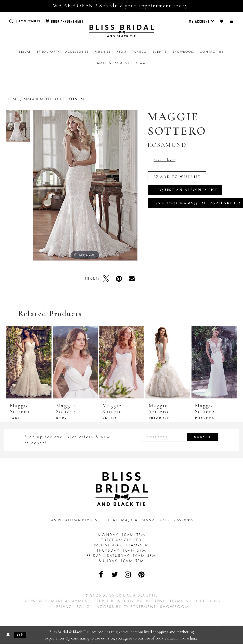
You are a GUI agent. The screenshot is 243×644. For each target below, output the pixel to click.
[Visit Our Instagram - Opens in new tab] (128, 574)
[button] (11, 21)
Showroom (175, 606)
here (194, 638)
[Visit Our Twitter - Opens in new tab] (115, 574)
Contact (36, 601)
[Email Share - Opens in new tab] (132, 279)
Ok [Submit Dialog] (20, 635)
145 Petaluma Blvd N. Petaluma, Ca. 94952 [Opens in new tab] (102, 520)
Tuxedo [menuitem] (140, 52)
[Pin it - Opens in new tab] (119, 279)
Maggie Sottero (41, 99)
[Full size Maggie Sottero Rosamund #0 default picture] (85, 185)
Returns (156, 601)
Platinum (74, 99)
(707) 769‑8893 (30, 21)
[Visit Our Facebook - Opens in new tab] (101, 574)
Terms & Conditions (195, 601)
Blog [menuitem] (141, 63)
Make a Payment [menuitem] (113, 63)
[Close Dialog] (8, 635)
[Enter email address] (180, 437)
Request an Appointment (186, 190)
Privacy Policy (74, 606)
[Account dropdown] (202, 21)
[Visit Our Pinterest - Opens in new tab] (142, 574)
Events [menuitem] (160, 52)
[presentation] (29, 362)
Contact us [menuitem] (212, 52)
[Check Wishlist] (222, 21)
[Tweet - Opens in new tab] (106, 279)
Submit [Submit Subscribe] (203, 437)
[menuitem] (202, 21)
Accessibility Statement (126, 606)
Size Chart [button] (164, 160)
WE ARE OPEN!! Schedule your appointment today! (121, 6)
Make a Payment (71, 601)
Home (12, 99)
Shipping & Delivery (118, 601)
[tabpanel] (18, 127)
